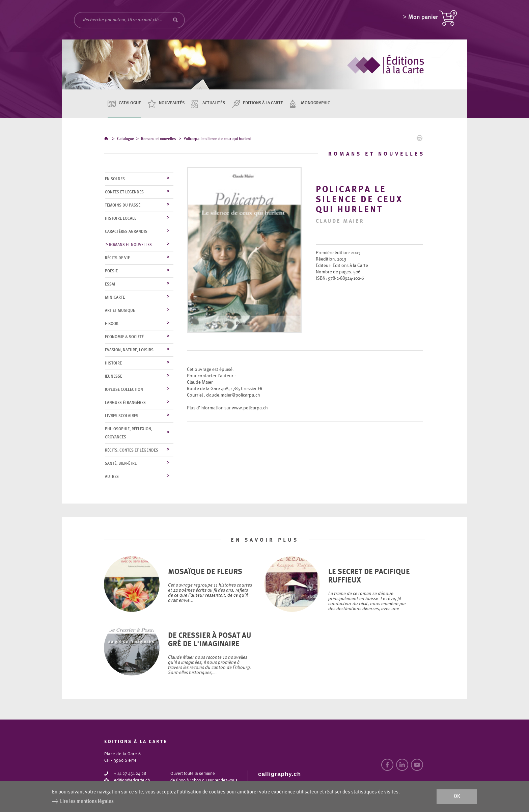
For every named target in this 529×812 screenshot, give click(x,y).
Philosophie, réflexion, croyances (129, 433)
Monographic (315, 103)
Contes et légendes (124, 192)
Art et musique (120, 311)
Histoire (113, 363)
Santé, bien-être (121, 464)
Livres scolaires (122, 416)
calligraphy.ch (280, 774)
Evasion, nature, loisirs (129, 350)
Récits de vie (117, 258)
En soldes (115, 179)
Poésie (111, 271)
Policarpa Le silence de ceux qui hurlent (217, 140)
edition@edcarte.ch (132, 781)
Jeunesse (114, 377)
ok (457, 797)
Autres (112, 477)
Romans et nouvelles (159, 140)
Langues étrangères (125, 403)
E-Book (112, 324)
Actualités (214, 103)
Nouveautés (172, 103)
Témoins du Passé (123, 206)
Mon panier (423, 19)
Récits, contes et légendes (132, 451)
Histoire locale (121, 219)
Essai (110, 285)
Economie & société (124, 337)
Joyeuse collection (124, 390)
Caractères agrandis (126, 232)
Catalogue (130, 103)
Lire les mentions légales (87, 801)
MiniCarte (115, 298)
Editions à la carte (263, 103)
